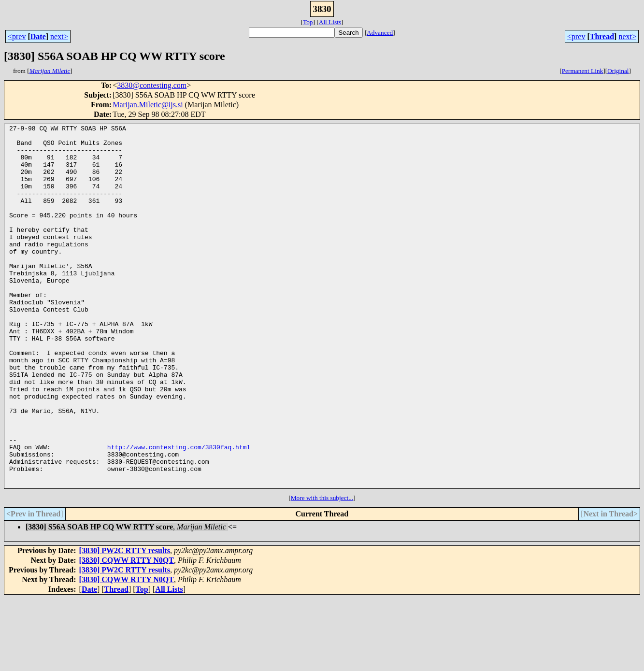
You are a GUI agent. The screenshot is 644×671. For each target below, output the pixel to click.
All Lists (330, 22)
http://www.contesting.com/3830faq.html (179, 512)
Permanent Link (583, 71)
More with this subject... (322, 570)
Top (308, 22)
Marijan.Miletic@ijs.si (148, 105)
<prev (17, 36)
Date (38, 36)
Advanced (380, 33)
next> (59, 36)
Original (618, 71)
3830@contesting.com (152, 85)
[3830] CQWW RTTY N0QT (127, 633)
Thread (602, 36)
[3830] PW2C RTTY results (125, 623)
